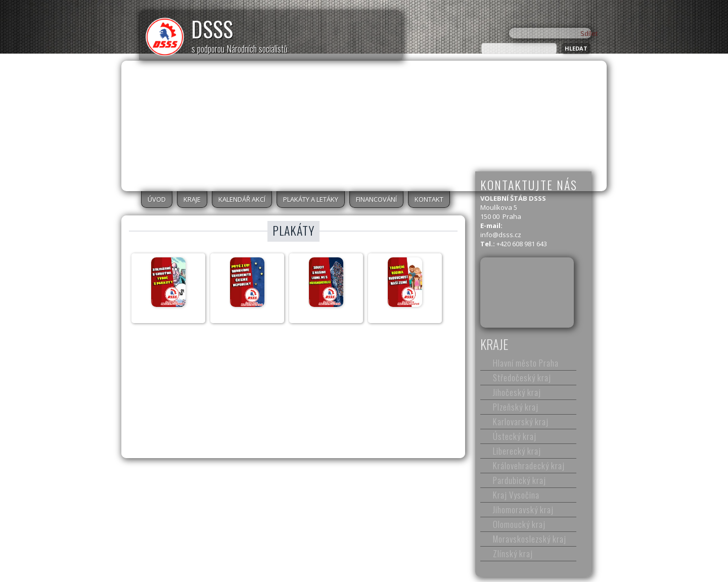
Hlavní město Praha (526, 363)
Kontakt (429, 199)
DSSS (212, 29)
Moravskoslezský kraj (530, 539)
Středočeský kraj (522, 377)
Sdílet (589, 33)
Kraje (192, 199)
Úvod (157, 199)
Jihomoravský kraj (523, 509)
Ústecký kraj (515, 436)
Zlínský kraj (513, 553)
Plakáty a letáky (311, 199)
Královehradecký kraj (529, 465)
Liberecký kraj (517, 451)
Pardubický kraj (519, 480)
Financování (376, 199)
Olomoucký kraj (519, 524)
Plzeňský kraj (516, 407)
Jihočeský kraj (517, 392)
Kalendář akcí (242, 199)
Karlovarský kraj (521, 421)
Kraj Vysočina (516, 495)
